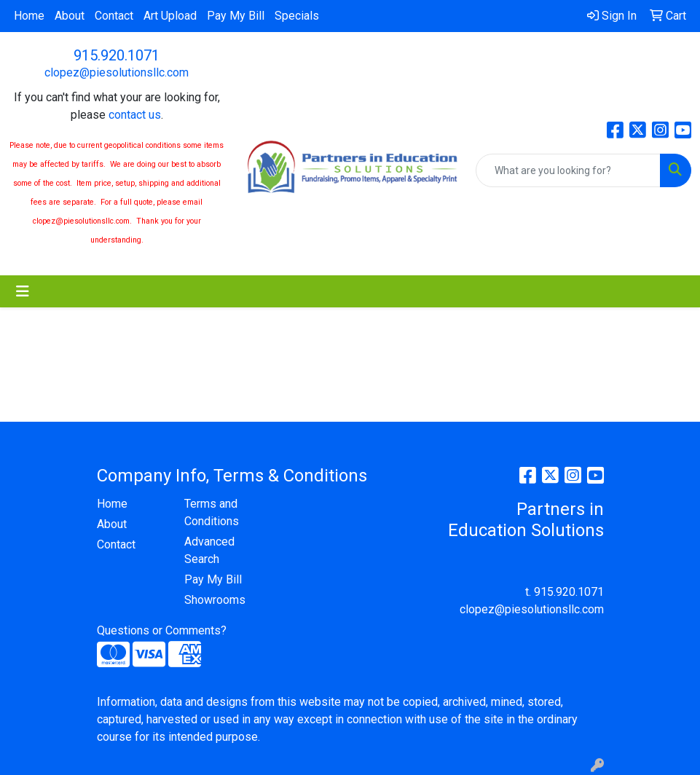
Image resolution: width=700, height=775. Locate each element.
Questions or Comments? (162, 630)
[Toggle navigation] (23, 291)
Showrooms (215, 600)
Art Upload (170, 16)
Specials (297, 16)
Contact (114, 16)
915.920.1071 (117, 55)
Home (29, 16)
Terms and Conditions (212, 512)
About (70, 16)
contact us (135, 115)
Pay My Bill (236, 16)
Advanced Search (209, 550)
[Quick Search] (568, 170)
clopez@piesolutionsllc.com (117, 72)
